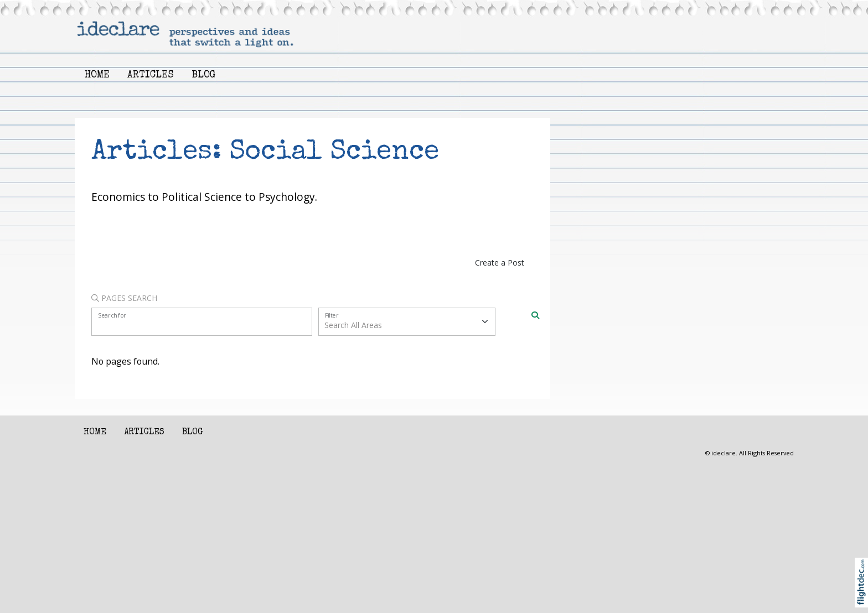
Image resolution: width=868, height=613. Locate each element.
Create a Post (500, 263)
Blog (203, 76)
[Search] (535, 315)
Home (97, 76)
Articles (151, 76)
